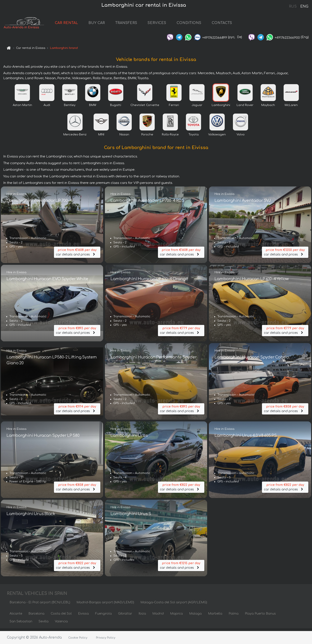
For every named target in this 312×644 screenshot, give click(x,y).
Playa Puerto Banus (260, 616)
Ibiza (142, 616)
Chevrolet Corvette (145, 108)
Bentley (70, 108)
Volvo (241, 137)
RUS (293, 6)
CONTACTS (233, 24)
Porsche (147, 137)
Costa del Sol (61, 616)
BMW (93, 108)
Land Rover (245, 108)
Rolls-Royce (170, 137)
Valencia (61, 624)
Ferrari (174, 108)
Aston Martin (22, 108)
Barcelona (36, 616)
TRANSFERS (138, 24)
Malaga (195, 616)
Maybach (268, 108)
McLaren (291, 108)
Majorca (176, 616)
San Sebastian (21, 624)
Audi (47, 108)
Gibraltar (125, 616)
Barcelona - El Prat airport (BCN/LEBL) (40, 605)
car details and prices (77, 254)
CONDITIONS (200, 24)
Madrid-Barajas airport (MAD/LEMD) (105, 605)
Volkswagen (217, 137)
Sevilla (44, 624)
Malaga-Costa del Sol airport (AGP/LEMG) (174, 605)
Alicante (16, 616)
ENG (304, 6)
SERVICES (168, 24)
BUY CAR (108, 24)
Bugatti (116, 108)
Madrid (158, 616)
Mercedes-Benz (75, 137)
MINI (101, 137)
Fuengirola (103, 616)
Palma (234, 616)
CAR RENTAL (78, 24)
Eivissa (83, 616)
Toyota (194, 137)
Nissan (124, 137)
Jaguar (197, 108)
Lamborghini (221, 108)
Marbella (215, 616)
